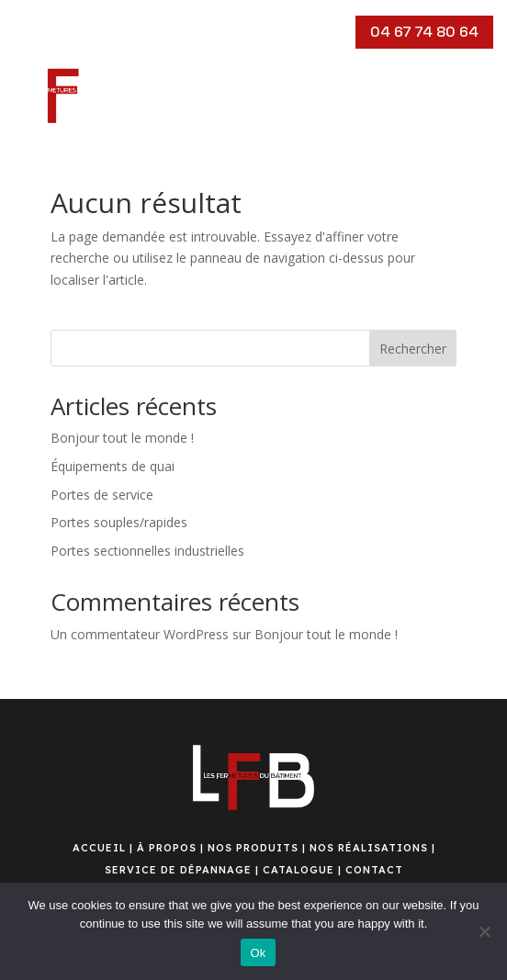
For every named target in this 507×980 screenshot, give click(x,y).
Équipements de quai (113, 466)
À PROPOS (167, 848)
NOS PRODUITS (253, 848)
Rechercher (413, 349)
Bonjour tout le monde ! (122, 438)
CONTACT (374, 870)
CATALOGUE (299, 870)
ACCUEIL (99, 848)
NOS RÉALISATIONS (369, 848)
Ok (258, 953)
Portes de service (102, 495)
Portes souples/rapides (119, 522)
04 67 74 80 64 (424, 32)
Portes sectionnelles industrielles (147, 551)
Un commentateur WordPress (140, 634)
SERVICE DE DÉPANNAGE (178, 870)
